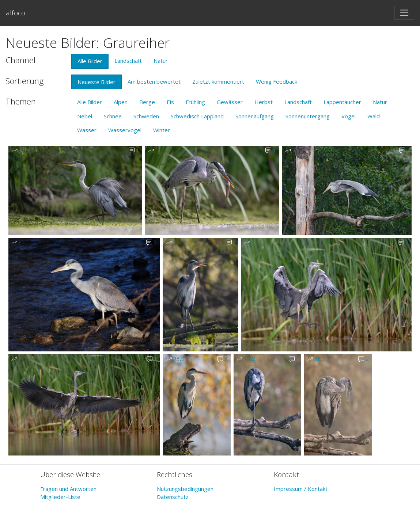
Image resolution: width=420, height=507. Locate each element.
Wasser (87, 130)
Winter (162, 130)
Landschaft (128, 61)
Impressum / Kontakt (301, 489)
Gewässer (230, 102)
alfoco (16, 13)
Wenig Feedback (277, 81)
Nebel (85, 116)
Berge (147, 102)
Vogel (349, 116)
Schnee (113, 116)
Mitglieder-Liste (60, 497)
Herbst (264, 102)
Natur (161, 61)
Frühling (195, 102)
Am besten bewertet (154, 81)
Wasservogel (125, 130)
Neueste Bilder (97, 82)
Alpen (121, 102)
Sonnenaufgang (255, 116)
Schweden (146, 116)
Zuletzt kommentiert (218, 81)
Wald (374, 116)
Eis (170, 102)
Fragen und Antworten (68, 489)
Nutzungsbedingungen (185, 489)
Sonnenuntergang (308, 116)
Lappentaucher (342, 102)
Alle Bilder (90, 61)
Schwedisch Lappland (197, 116)
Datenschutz (173, 497)
